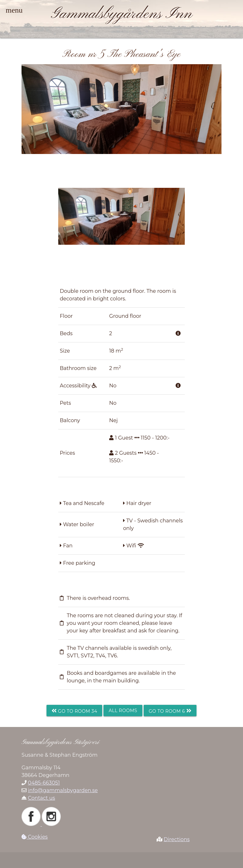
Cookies (35, 837)
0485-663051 (44, 783)
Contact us (41, 798)
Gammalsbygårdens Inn (121, 14)
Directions (177, 839)
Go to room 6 (170, 711)
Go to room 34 (75, 711)
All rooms (123, 711)
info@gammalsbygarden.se (63, 790)
